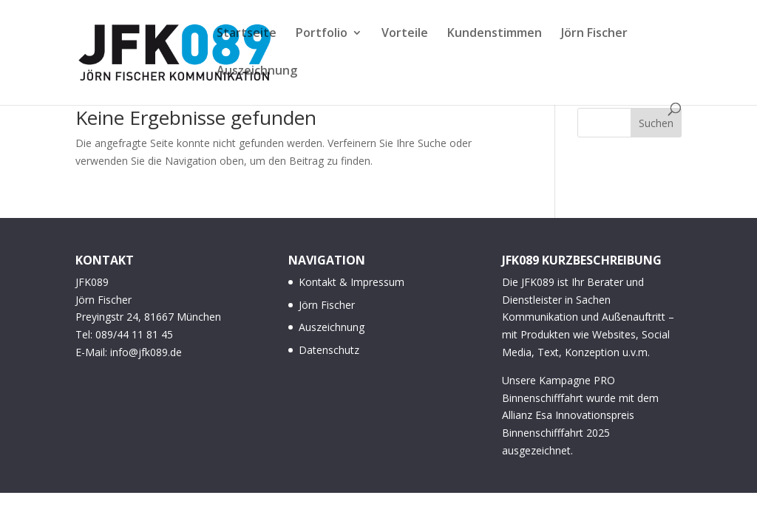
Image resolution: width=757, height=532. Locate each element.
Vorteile (405, 34)
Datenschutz (329, 350)
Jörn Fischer (594, 34)
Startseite (247, 34)
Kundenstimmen (495, 34)
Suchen (656, 123)
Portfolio (322, 34)
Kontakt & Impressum (352, 282)
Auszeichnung (257, 72)
